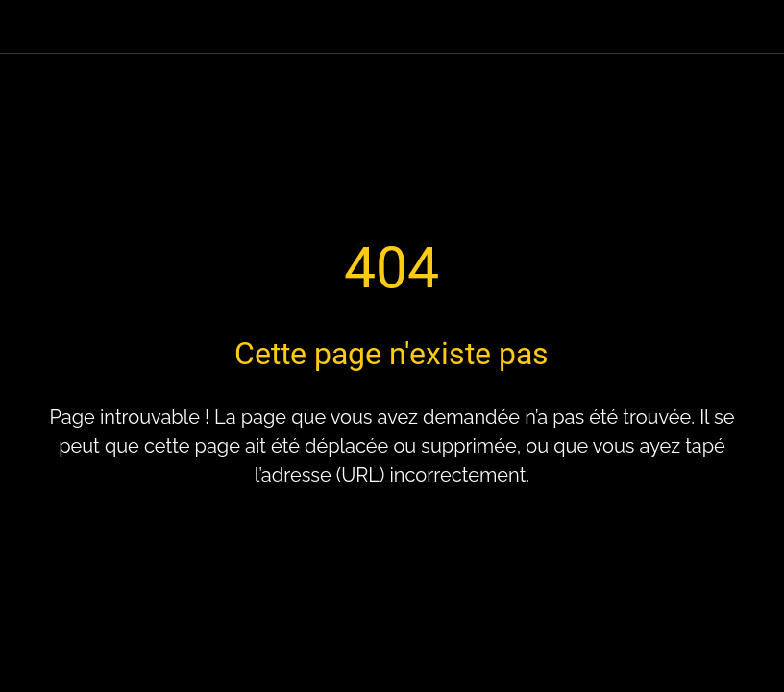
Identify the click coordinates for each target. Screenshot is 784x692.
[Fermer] (27, 27)
